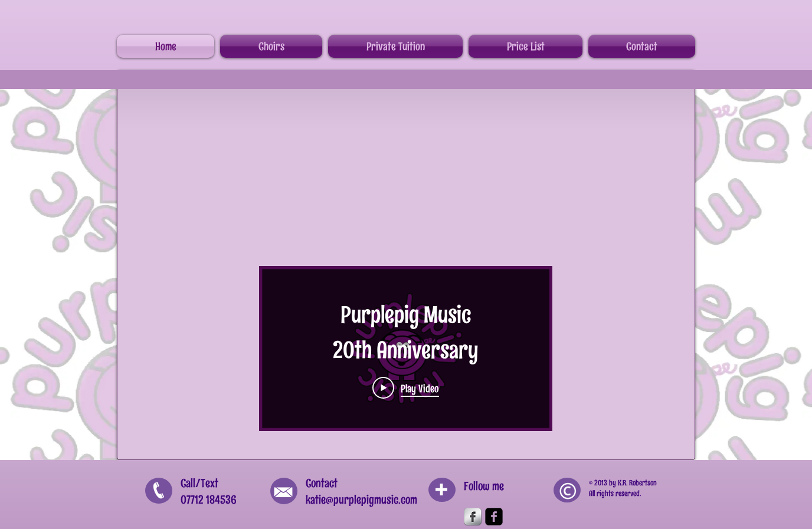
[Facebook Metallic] (473, 517)
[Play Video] (406, 388)
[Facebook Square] (494, 517)
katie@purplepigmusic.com (361, 500)
